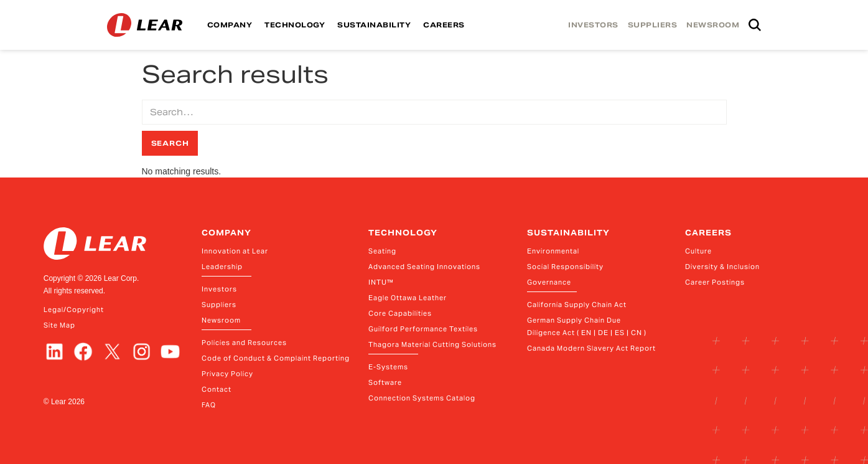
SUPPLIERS (653, 25)
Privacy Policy (227, 374)
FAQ (209, 405)
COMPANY (230, 25)
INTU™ (381, 282)
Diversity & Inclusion (722, 267)
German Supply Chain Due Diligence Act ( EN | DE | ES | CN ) (587, 326)
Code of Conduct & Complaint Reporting (276, 358)
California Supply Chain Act (577, 305)
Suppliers (219, 305)
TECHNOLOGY (295, 25)
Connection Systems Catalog (422, 398)
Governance (549, 282)
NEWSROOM (713, 25)
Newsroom (221, 320)
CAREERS (444, 25)
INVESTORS (593, 25)
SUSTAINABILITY (374, 25)
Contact (217, 389)
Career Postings (715, 282)
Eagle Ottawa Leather (408, 298)
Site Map (59, 325)
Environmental (553, 251)
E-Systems (388, 367)
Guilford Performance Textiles (423, 329)
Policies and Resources (244, 343)
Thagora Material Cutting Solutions (432, 344)
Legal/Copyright (74, 310)
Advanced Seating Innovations (424, 267)
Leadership (222, 267)
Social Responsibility (565, 267)
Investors (219, 289)
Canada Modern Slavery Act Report (591, 348)
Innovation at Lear (235, 251)
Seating (382, 251)
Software (385, 382)
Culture (698, 251)
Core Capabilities (400, 313)
